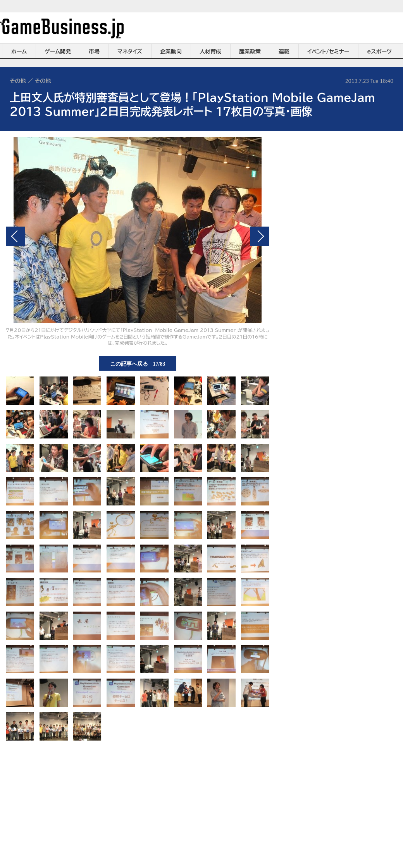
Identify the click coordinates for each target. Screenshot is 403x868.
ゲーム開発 (58, 52)
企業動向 (171, 52)
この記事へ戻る (138, 363)
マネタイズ (130, 52)
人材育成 (210, 52)
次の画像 (260, 236)
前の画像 (15, 236)
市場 (94, 52)
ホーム (19, 52)
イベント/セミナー (328, 52)
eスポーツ (380, 52)
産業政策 (250, 52)
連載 (284, 52)
